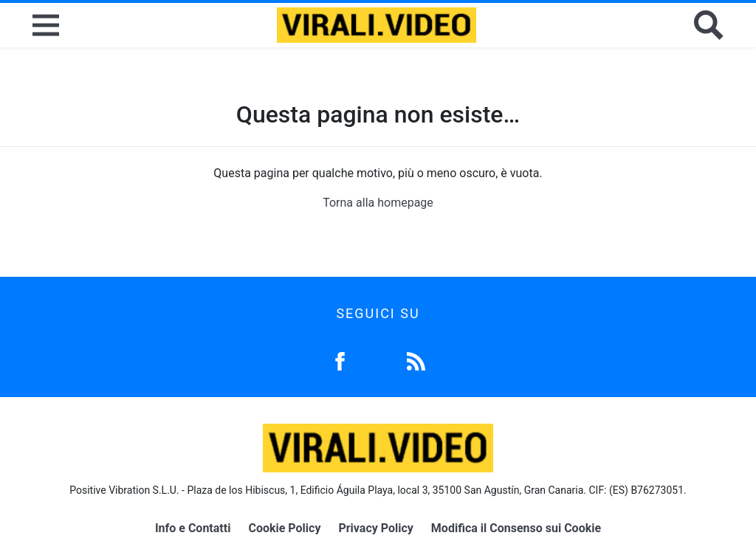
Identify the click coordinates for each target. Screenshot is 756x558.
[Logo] (377, 25)
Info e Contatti (193, 528)
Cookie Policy (284, 528)
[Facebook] (340, 360)
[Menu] (46, 25)
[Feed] (416, 360)
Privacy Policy (375, 528)
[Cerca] (709, 25)
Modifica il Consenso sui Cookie (516, 528)
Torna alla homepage (378, 203)
